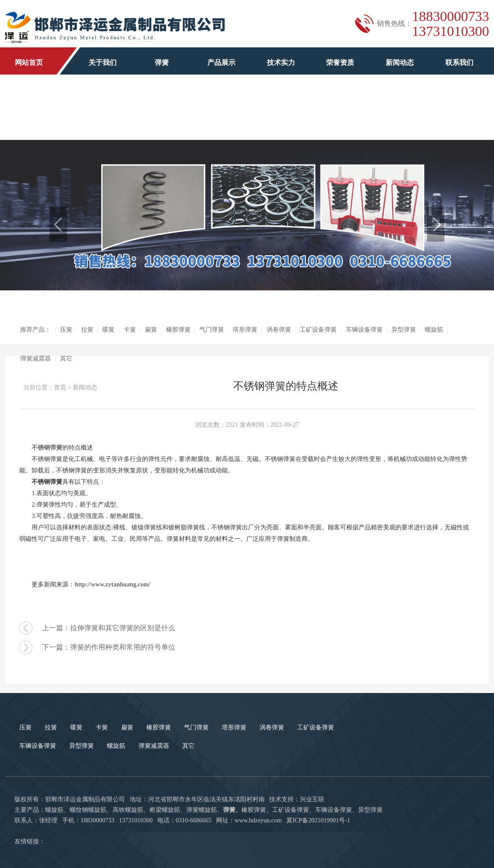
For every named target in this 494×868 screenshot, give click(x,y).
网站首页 (29, 63)
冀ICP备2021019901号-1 (318, 820)
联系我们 (459, 63)
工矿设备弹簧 (318, 330)
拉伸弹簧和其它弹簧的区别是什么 (123, 628)
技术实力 (281, 63)
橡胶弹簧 (178, 330)
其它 (66, 359)
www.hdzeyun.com (258, 820)
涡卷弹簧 (279, 330)
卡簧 (130, 330)
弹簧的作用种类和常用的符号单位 (123, 647)
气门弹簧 (212, 330)
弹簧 (162, 63)
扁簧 (151, 330)
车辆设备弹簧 (364, 330)
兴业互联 (312, 799)
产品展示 (221, 63)
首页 (60, 388)
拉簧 (87, 330)
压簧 (66, 330)
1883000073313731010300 (451, 24)
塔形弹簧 (245, 330)
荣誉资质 (340, 63)
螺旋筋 (434, 330)
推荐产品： (36, 330)
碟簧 (108, 330)
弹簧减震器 (36, 359)
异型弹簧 (404, 330)
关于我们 (103, 63)
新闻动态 (400, 63)
